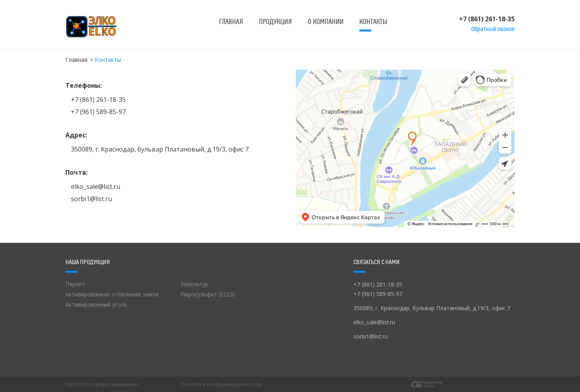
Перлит (75, 284)
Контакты (373, 22)
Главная (231, 22)
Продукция (275, 22)
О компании (326, 22)
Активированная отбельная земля (112, 294)
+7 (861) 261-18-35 (487, 19)
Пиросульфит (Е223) (208, 294)
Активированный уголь (96, 304)
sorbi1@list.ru (91, 199)
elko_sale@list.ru (96, 187)
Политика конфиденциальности (221, 384)
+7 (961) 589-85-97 (98, 112)
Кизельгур (194, 284)
